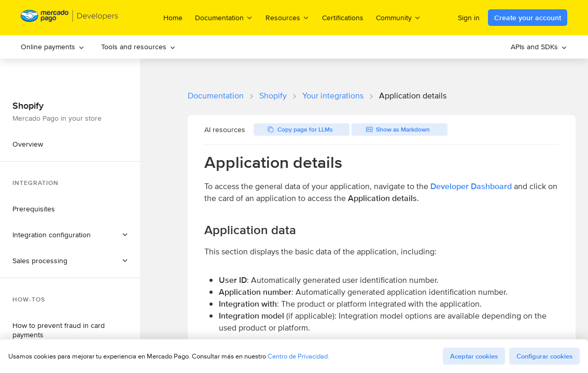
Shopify (273, 96)
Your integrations (333, 96)
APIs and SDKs (539, 47)
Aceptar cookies (474, 356)
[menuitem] (53, 47)
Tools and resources (138, 47)
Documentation (216, 96)
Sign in (469, 18)
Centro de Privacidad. (298, 356)
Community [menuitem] (398, 17)
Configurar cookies (544, 356)
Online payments (53, 47)
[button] (70, 235)
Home (173, 18)
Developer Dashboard (471, 186)
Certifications (343, 18)
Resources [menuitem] (288, 17)
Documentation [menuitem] (224, 17)
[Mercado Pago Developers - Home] (70, 18)
